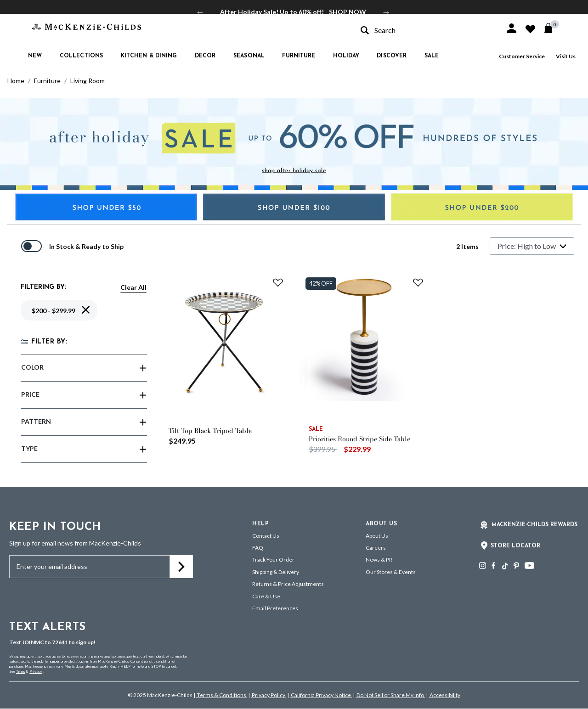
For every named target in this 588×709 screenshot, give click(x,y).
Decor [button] (205, 56)
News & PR (379, 560)
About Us (377, 536)
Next (386, 12)
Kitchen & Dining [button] (149, 56)
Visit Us (566, 56)
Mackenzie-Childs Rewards (534, 525)
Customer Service (522, 56)
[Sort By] (532, 246)
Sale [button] (432, 56)
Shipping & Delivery (276, 572)
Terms (20, 671)
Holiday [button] (346, 56)
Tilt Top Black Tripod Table (210, 431)
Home (16, 81)
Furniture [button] (299, 56)
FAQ (258, 548)
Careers (376, 548)
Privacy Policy (269, 695)
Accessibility (444, 695)
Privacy (36, 671)
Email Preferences (275, 608)
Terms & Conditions (222, 695)
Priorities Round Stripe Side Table (359, 439)
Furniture (47, 81)
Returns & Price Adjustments (288, 584)
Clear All (133, 287)
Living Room (88, 81)
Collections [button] (81, 56)
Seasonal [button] (249, 56)
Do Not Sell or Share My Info (390, 695)
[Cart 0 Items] (552, 28)
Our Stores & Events (391, 572)
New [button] (35, 56)
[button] (512, 28)
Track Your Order (273, 560)
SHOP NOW (348, 12)
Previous (200, 12)
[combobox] (424, 30)
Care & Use (266, 596)
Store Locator (515, 546)
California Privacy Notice (321, 695)
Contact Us (266, 536)
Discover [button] (392, 56)
